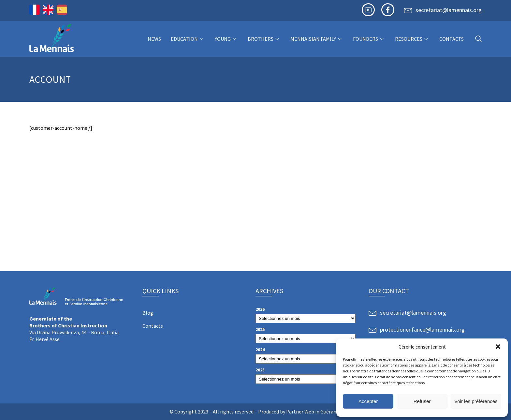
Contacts (452, 39)
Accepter (368, 401)
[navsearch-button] (478, 39)
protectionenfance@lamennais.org (422, 330)
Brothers (264, 39)
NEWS (154, 39)
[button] (498, 347)
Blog (148, 313)
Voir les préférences (476, 401)
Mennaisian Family (317, 39)
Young (226, 39)
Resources (412, 39)
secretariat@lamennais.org (449, 10)
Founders (369, 39)
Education (188, 39)
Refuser (422, 401)
